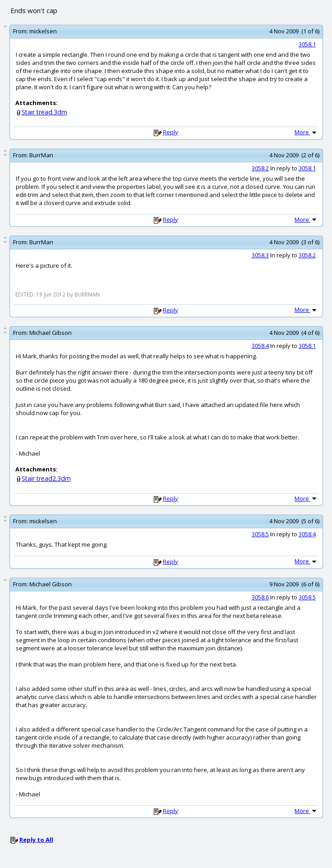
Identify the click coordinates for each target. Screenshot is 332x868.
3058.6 (260, 597)
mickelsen (43, 31)
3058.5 (260, 534)
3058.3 (260, 255)
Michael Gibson (51, 333)
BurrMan (41, 155)
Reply (171, 132)
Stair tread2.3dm (46, 478)
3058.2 (260, 168)
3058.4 (260, 346)
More (306, 132)
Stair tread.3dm (44, 112)
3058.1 (307, 44)
